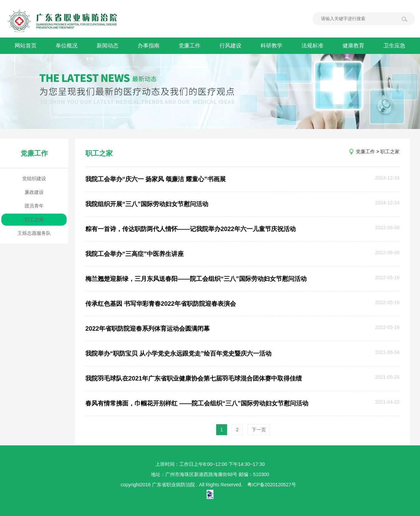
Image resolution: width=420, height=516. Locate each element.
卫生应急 (394, 46)
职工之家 (34, 219)
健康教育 (353, 46)
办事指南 (149, 46)
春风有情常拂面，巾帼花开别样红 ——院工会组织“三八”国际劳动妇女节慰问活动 (197, 403)
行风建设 (230, 46)
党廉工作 (190, 46)
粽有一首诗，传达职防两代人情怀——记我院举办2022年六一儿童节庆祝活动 (191, 229)
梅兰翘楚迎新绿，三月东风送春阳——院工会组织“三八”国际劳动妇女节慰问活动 (196, 279)
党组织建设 (34, 178)
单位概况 (67, 46)
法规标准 (312, 46)
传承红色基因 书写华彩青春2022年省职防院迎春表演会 (161, 304)
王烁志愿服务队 (34, 233)
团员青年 (34, 206)
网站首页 (26, 46)
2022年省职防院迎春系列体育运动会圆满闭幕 (148, 329)
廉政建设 (34, 192)
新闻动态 (108, 46)
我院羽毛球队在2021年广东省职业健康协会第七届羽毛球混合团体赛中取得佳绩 (194, 378)
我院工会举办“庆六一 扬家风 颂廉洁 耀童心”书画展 (156, 179)
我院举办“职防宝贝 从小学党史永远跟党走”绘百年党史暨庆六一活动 (178, 354)
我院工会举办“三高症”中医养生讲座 (135, 254)
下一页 (259, 430)
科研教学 (271, 46)
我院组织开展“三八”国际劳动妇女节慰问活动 (147, 204)
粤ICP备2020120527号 (272, 485)
